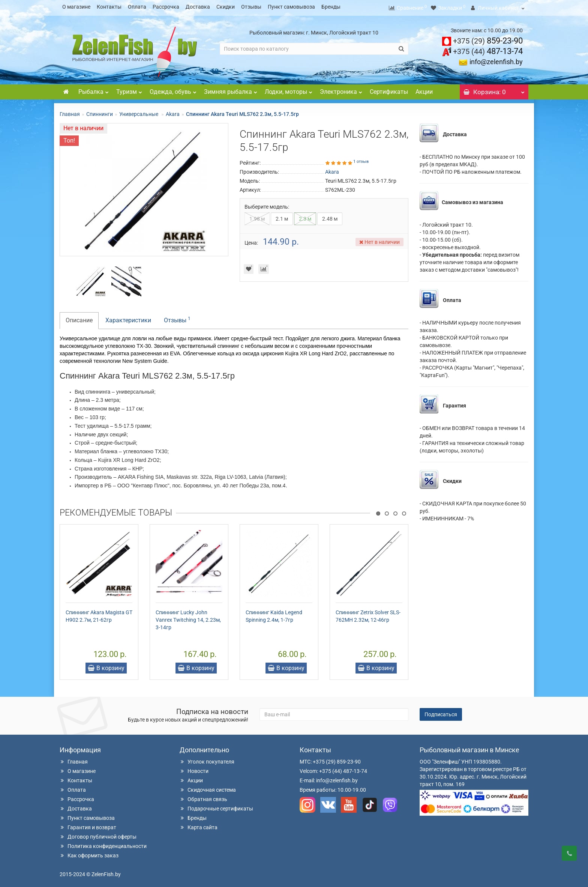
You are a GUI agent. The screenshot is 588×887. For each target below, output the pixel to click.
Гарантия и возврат (88, 825)
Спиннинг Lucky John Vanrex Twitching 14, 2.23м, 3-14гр (188, 618)
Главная (70, 112)
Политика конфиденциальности (103, 844)
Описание (79, 318)
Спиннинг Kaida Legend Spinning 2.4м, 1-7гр (274, 614)
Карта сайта (199, 825)
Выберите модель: (267, 204)
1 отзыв (361, 159)
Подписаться (441, 712)
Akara (173, 112)
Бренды (331, 7)
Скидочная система (208, 788)
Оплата (137, 7)
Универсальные (139, 112)
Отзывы (251, 7)
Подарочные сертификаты (216, 806)
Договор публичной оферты (98, 834)
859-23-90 (488, 38)
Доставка (198, 7)
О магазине (76, 7)
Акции (424, 89)
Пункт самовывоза (291, 7)
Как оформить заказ (89, 853)
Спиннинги (100, 112)
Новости (194, 769)
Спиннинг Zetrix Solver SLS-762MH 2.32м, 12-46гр (368, 614)
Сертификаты (389, 89)
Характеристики (128, 318)
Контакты (109, 7)
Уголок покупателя (207, 759)
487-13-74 (488, 49)
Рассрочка (166, 7)
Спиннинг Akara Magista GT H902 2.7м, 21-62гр (99, 614)
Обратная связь (203, 797)
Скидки (226, 7)
